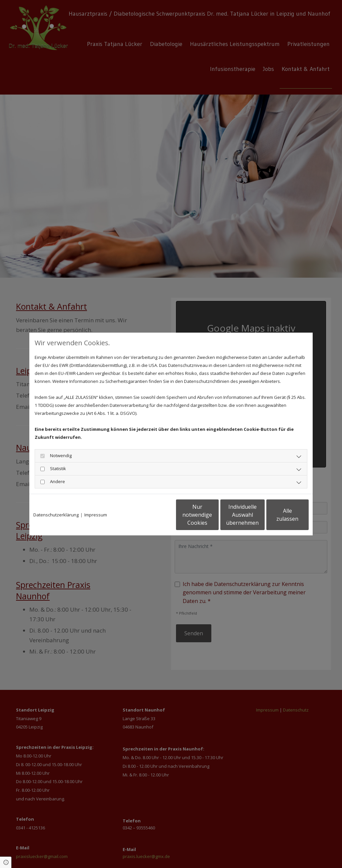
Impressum (96, 515)
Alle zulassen (278, 515)
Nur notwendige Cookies (151, 515)
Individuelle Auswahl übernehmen (215, 515)
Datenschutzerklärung (56, 515)
